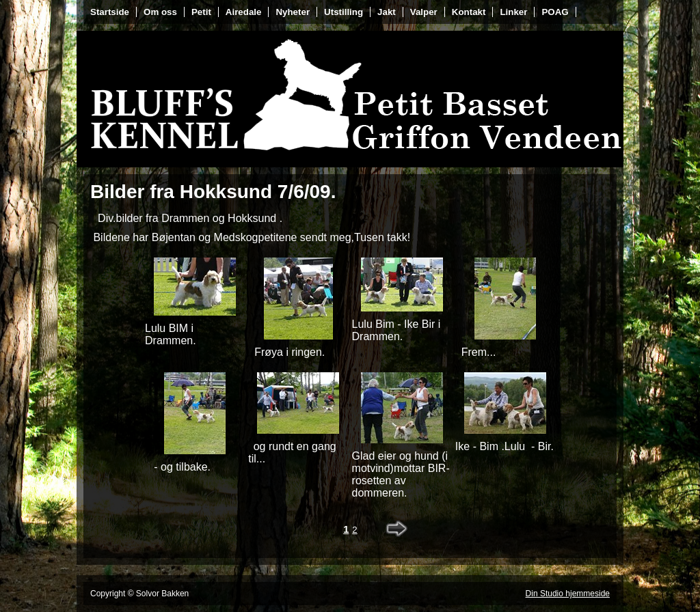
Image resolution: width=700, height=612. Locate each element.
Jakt (387, 12)
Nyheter (293, 12)
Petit (201, 12)
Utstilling (344, 12)
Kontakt (469, 12)
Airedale (244, 12)
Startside (110, 12)
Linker (513, 12)
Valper (424, 12)
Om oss (160, 12)
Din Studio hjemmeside (568, 594)
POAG (555, 12)
